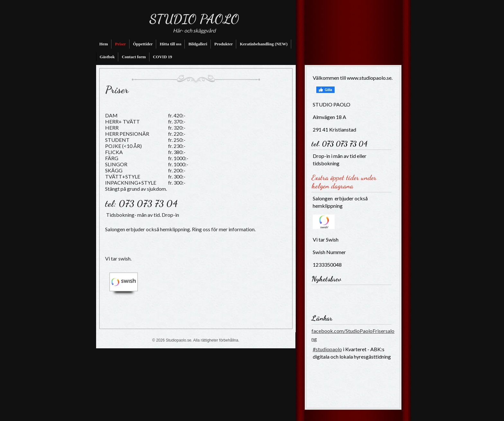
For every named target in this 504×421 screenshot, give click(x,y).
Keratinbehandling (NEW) (264, 44)
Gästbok (107, 57)
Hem (104, 44)
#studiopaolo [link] (327, 349)
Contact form (134, 57)
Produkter (224, 44)
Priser (121, 44)
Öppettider (143, 44)
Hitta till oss (171, 44)
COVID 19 (163, 57)
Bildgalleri (198, 44)
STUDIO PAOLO (194, 19)
